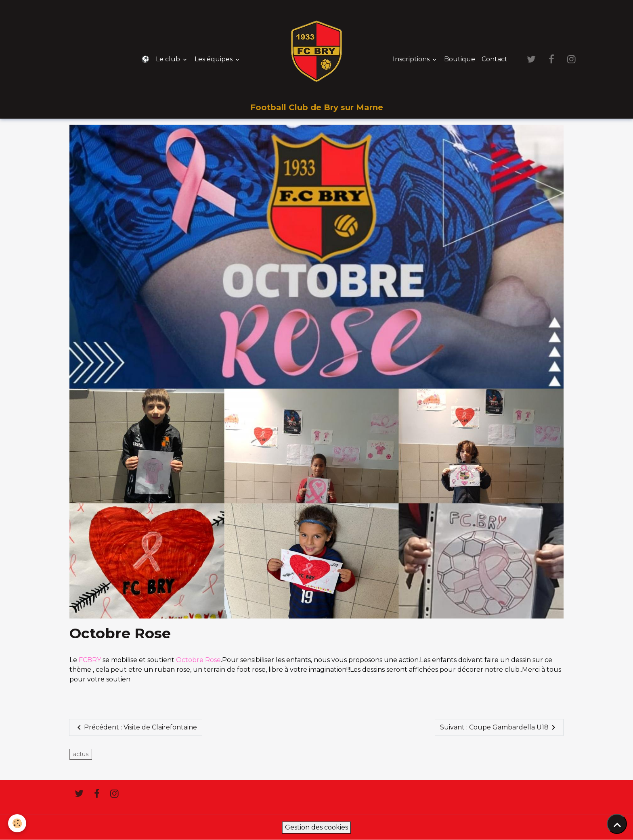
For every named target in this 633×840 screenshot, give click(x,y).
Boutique (460, 59)
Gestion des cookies (316, 827)
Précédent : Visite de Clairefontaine (136, 727)
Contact (495, 59)
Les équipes (214, 59)
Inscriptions (412, 59)
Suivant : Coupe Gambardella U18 (499, 727)
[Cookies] (17, 823)
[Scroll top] (617, 824)
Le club (169, 59)
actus (81, 754)
